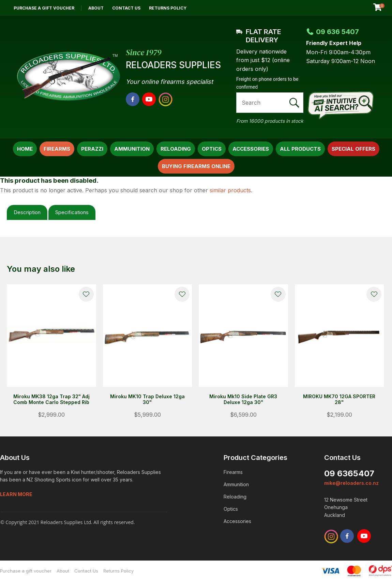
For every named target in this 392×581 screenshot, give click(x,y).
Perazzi (92, 149)
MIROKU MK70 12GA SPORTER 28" (339, 399)
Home (25, 149)
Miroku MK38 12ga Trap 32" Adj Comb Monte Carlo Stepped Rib (51, 399)
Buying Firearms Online (196, 166)
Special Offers (353, 149)
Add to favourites (86, 294)
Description (27, 212)
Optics (212, 149)
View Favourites (361, 8)
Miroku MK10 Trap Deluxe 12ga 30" (147, 399)
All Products (300, 149)
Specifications (72, 212)
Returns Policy (168, 8)
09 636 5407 (333, 32)
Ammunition (132, 149)
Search (295, 103)
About (96, 8)
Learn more (16, 494)
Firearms (57, 149)
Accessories (251, 149)
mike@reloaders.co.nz (351, 483)
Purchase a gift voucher (44, 8)
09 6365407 (349, 473)
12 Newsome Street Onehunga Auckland (346, 507)
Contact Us (126, 8)
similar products (230, 190)
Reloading (176, 149)
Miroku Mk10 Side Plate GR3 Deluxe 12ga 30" (243, 399)
